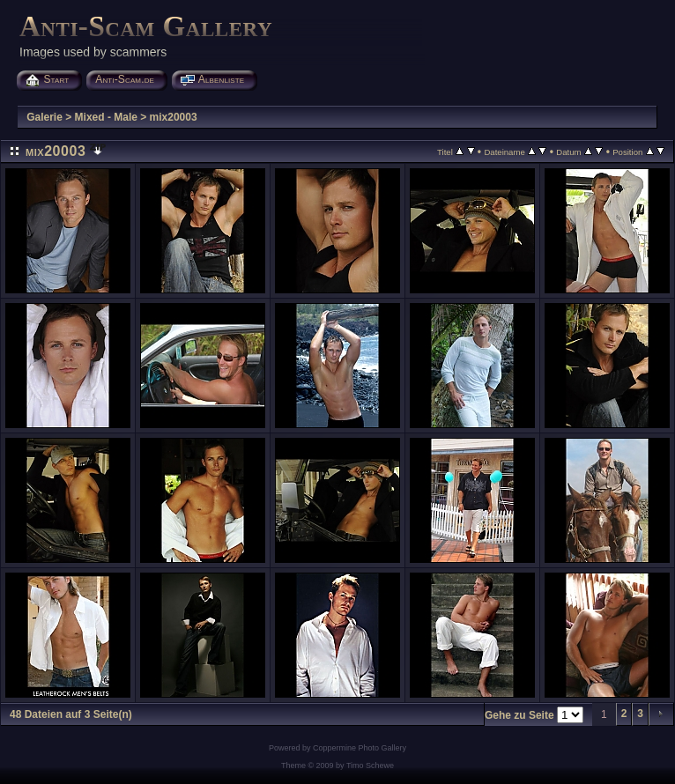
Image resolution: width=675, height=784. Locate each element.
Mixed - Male (106, 117)
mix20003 (174, 117)
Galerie (45, 117)
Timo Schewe (370, 766)
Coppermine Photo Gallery (360, 748)
